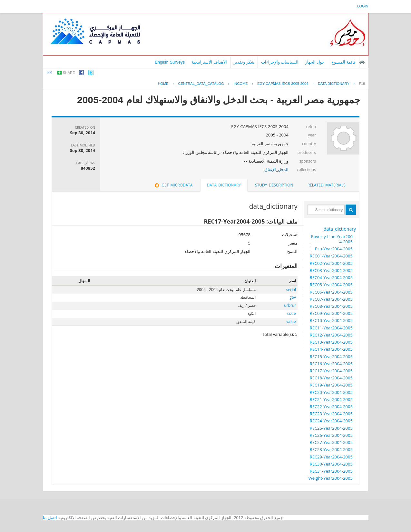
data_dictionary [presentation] (224, 185)
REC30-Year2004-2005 (331, 464)
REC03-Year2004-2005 (331, 270)
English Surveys (170, 62)
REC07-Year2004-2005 (331, 299)
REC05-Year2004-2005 (331, 285)
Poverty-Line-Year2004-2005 (332, 239)
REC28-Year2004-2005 (331, 449)
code (292, 313)
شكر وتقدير (244, 62)
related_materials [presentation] (327, 185)
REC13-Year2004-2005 (331, 342)
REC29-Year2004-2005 (331, 457)
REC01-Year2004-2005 (331, 256)
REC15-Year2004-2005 (331, 356)
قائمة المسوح (344, 62)
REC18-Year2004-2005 (331, 378)
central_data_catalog (201, 84)
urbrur (290, 305)
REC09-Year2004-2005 (331, 313)
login (363, 6)
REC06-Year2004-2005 (331, 292)
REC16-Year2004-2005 (331, 364)
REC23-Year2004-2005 (331, 414)
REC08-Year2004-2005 (331, 306)
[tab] (327, 185)
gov (293, 297)
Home (163, 84)
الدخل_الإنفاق (276, 169)
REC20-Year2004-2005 (331, 392)
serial (291, 290)
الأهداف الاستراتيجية (209, 62)
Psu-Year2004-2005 (334, 249)
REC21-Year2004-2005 (331, 399)
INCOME (240, 84)
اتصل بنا (50, 518)
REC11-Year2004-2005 (331, 328)
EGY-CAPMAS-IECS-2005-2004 (283, 84)
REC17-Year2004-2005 (331, 371)
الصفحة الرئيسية (362, 62)
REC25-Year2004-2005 (331, 428)
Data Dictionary (334, 84)
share (69, 73)
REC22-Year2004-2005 (331, 407)
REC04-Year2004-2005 (331, 277)
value (291, 321)
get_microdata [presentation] (173, 185)
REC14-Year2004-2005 (331, 349)
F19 (362, 84)
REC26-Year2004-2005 (331, 435)
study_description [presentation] (274, 185)
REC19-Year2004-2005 (331, 385)
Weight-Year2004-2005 (331, 478)
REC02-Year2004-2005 (331, 263)
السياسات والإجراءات (280, 62)
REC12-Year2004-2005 (331, 335)
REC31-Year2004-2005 (331, 471)
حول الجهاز (315, 62)
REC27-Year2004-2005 (331, 442)
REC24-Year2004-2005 (331, 421)
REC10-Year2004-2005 (331, 320)
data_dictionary (340, 229)
